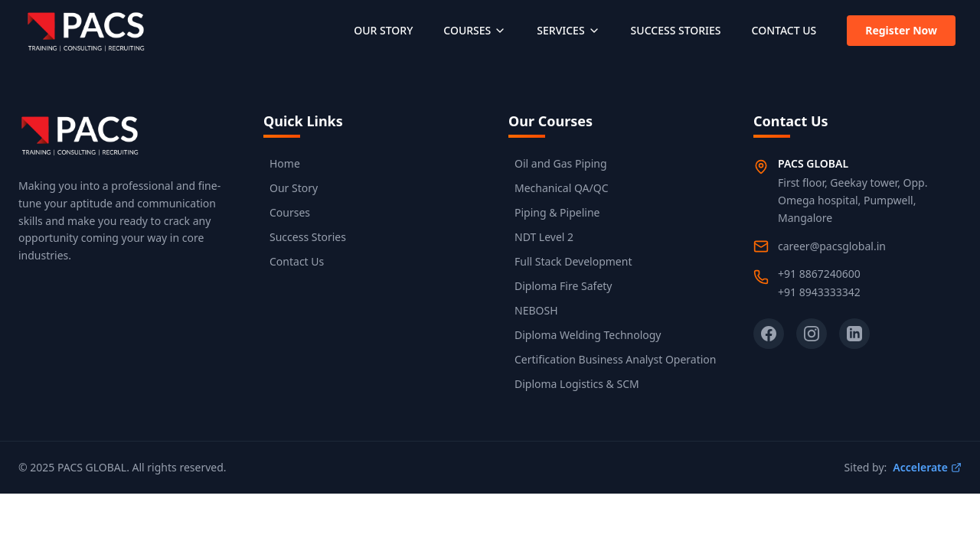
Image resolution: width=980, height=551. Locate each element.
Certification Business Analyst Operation (615, 359)
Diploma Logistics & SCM (577, 384)
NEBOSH (536, 310)
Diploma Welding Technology (588, 335)
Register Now (901, 30)
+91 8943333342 (819, 292)
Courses (290, 212)
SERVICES (568, 30)
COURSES (475, 30)
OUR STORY (383, 30)
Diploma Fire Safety (563, 286)
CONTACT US (784, 30)
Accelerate (927, 467)
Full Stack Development (573, 261)
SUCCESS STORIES (676, 30)
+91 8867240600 (819, 274)
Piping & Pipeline (557, 212)
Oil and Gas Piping (561, 163)
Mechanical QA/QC (562, 188)
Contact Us (297, 261)
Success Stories (308, 237)
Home (285, 163)
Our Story (294, 188)
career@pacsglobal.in (832, 246)
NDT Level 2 (544, 237)
